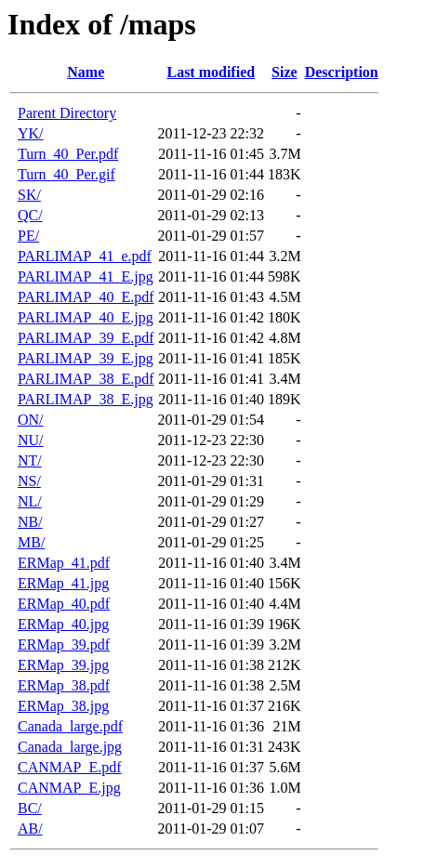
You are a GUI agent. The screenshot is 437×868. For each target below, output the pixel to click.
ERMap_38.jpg (63, 706)
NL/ (30, 501)
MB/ (31, 542)
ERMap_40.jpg (63, 624)
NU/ (31, 440)
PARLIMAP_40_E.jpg (86, 317)
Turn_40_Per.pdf (68, 154)
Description (342, 72)
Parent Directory (67, 113)
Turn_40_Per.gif (66, 174)
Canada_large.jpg (70, 747)
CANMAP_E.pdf (70, 767)
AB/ (30, 829)
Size (285, 72)
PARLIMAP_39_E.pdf (86, 338)
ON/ (31, 420)
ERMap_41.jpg (63, 583)
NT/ (30, 460)
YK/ (31, 133)
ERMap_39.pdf (64, 644)
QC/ (30, 215)
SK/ (29, 195)
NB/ (30, 522)
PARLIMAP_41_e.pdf (85, 256)
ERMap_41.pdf (64, 563)
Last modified (211, 72)
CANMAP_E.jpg (69, 788)
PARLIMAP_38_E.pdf (86, 379)
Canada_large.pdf (70, 726)
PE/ (28, 236)
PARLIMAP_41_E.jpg (86, 276)
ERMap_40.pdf (64, 604)
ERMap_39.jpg (63, 665)
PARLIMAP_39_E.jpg (86, 358)
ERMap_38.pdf (64, 685)
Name (86, 72)
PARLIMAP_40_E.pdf (86, 297)
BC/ (30, 808)
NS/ (29, 481)
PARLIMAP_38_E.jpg (86, 399)
